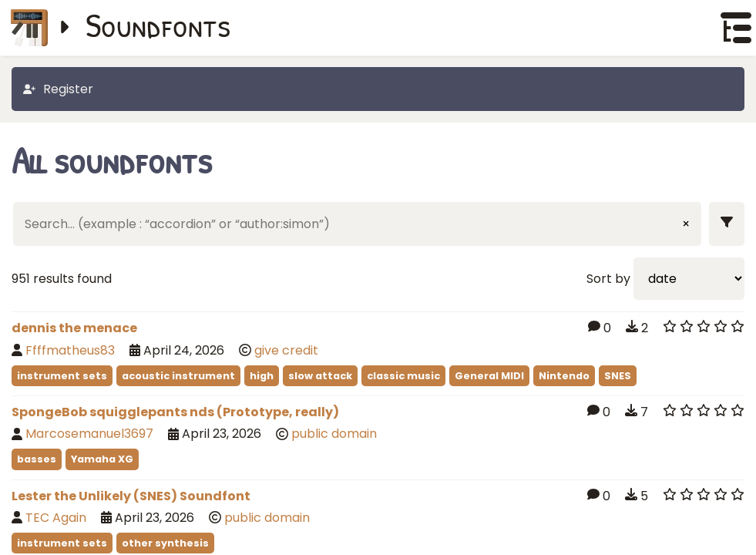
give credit (286, 350)
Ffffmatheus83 (70, 350)
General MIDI (489, 376)
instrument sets (62, 376)
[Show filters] (727, 224)
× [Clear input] (686, 224)
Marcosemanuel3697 (89, 434)
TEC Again (56, 518)
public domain (334, 434)
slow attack (320, 376)
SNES (618, 376)
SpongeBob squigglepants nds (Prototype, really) (175, 412)
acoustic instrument (178, 376)
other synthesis (165, 543)
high (262, 376)
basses (37, 459)
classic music (403, 376)
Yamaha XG (102, 459)
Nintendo (564, 376)
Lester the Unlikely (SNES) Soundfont (131, 496)
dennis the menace (74, 328)
